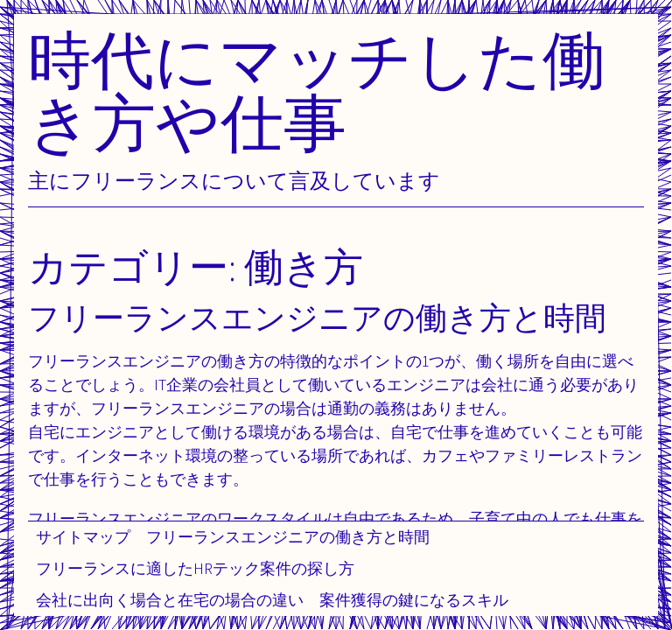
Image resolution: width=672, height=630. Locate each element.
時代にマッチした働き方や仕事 (317, 91)
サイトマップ (83, 537)
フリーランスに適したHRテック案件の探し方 (195, 568)
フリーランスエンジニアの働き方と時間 (288, 537)
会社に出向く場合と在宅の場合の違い (170, 600)
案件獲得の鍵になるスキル (414, 600)
